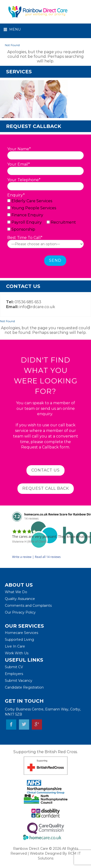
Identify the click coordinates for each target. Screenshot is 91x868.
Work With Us (17, 653)
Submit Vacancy (19, 681)
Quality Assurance (20, 599)
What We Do (16, 592)
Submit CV (14, 667)
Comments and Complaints (28, 606)
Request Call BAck (46, 488)
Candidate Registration (24, 687)
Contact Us (45, 470)
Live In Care (15, 646)
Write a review (22, 557)
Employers (14, 674)
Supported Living (19, 640)
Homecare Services (21, 633)
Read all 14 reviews (48, 557)
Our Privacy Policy (20, 612)
